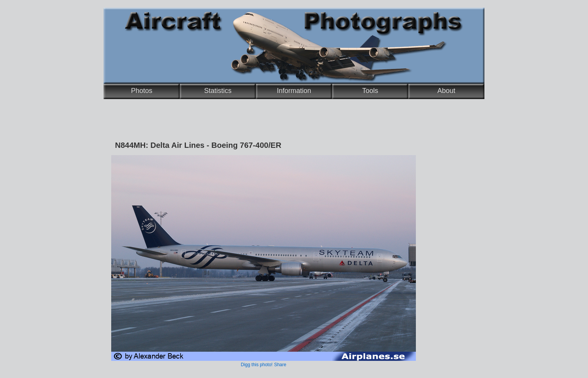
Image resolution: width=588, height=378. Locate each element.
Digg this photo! (256, 365)
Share (280, 365)
